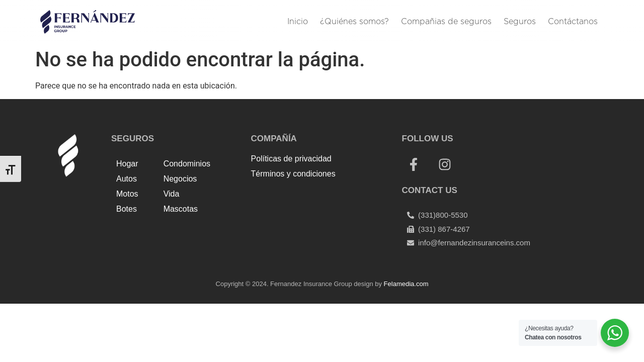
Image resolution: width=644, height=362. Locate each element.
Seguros (520, 22)
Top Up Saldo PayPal (288, 196)
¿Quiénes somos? (354, 22)
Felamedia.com (406, 284)
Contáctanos (573, 22)
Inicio (298, 22)
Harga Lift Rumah (311, 208)
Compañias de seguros (446, 22)
